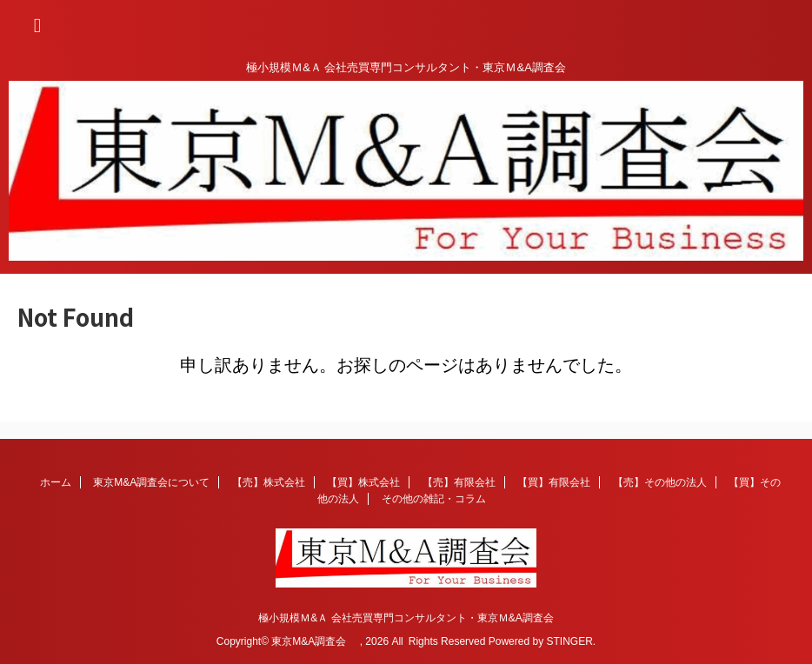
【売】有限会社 (459, 482)
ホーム (56, 482)
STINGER (569, 641)
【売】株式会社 (269, 482)
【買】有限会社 (554, 482)
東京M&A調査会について (151, 482)
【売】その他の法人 (660, 482)
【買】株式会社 (363, 482)
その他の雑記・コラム (434, 499)
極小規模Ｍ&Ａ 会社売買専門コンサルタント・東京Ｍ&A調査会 (406, 618)
